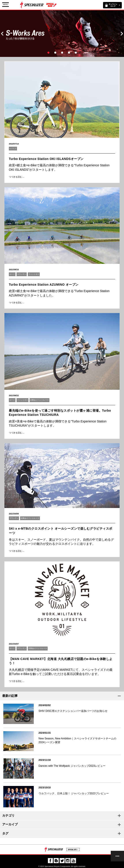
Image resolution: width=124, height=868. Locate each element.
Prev (2, 34)
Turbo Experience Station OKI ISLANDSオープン (46, 159)
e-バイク (13, 149)
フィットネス (34, 274)
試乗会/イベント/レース (39, 400)
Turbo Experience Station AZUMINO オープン (44, 285)
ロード (12, 274)
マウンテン (22, 274)
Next (122, 34)
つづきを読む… (17, 177)
